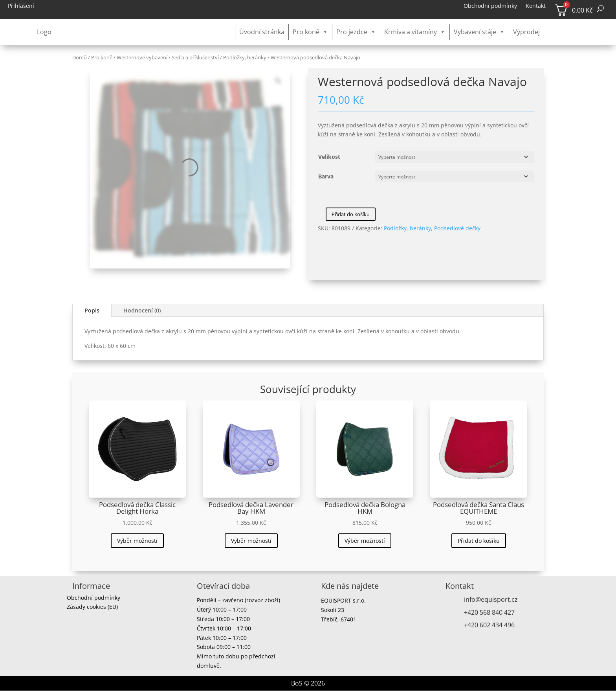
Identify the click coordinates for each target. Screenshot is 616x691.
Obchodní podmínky (490, 6)
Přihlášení (21, 6)
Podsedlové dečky (457, 228)
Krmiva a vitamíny (415, 32)
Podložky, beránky (245, 57)
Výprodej (526, 32)
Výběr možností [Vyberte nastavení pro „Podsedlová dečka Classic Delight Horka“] (137, 541)
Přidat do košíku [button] (479, 541)
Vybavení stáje (479, 32)
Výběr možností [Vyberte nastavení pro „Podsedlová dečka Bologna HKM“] (365, 541)
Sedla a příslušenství (195, 57)
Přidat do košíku (351, 214)
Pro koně (310, 32)
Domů (80, 57)
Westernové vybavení (142, 57)
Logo (44, 32)
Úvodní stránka (262, 32)
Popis (92, 310)
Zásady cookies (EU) (92, 608)
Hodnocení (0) (142, 310)
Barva (326, 176)
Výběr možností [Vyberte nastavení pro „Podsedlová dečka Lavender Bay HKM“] (251, 541)
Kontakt (536, 6)
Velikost (329, 157)
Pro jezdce (356, 32)
